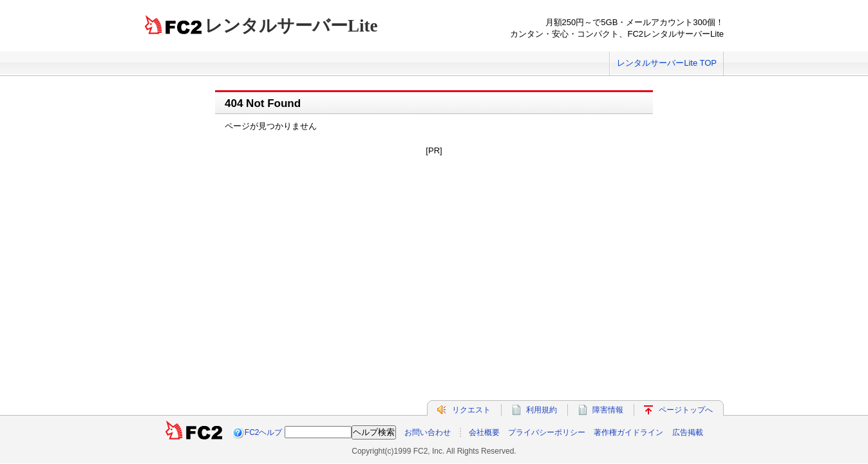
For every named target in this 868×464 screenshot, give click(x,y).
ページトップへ (686, 363)
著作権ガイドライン (628, 385)
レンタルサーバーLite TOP (667, 63)
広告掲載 (688, 385)
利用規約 (542, 363)
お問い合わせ (428, 385)
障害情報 (608, 363)
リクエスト (471, 363)
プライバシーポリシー (547, 385)
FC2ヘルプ (264, 385)
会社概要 (484, 385)
